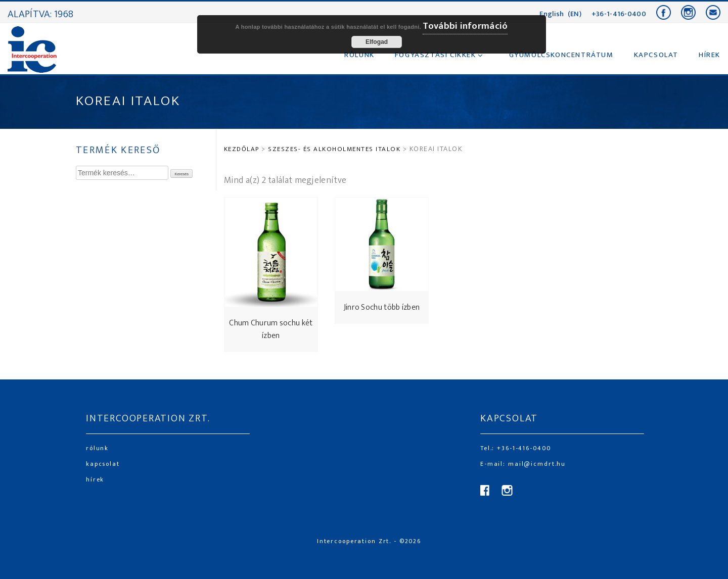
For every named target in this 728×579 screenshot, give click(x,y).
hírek (95, 479)
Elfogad (377, 42)
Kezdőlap (242, 149)
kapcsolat (103, 464)
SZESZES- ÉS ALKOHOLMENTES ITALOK (334, 149)
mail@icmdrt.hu (536, 464)
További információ (465, 26)
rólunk (97, 448)
